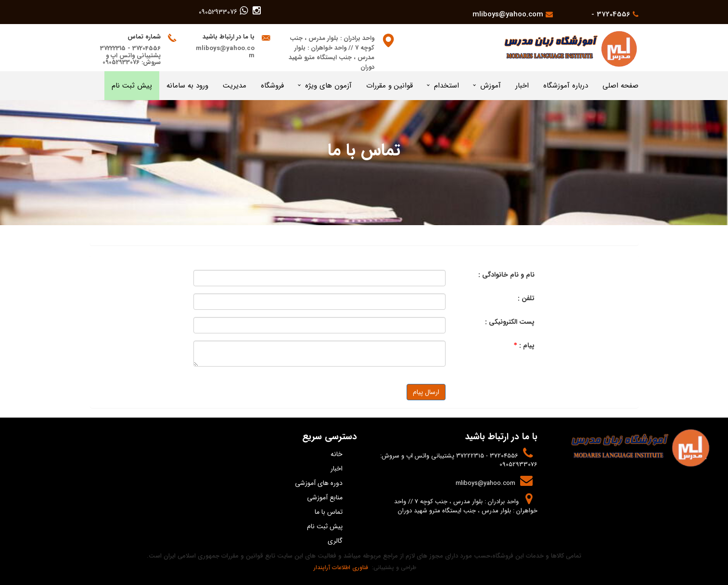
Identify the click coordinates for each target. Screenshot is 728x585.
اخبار (522, 86)
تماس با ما (329, 512)
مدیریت (235, 86)
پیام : (524, 345)
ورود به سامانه (187, 86)
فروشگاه (272, 86)
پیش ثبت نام (132, 86)
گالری (335, 541)
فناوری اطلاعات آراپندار (340, 567)
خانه (337, 454)
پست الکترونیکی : (510, 322)
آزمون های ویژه (328, 86)
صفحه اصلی (620, 86)
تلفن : (526, 298)
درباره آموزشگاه (566, 86)
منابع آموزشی (325, 497)
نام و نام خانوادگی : (506, 275)
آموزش (491, 86)
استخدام (447, 86)
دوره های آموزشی (319, 483)
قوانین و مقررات (390, 86)
